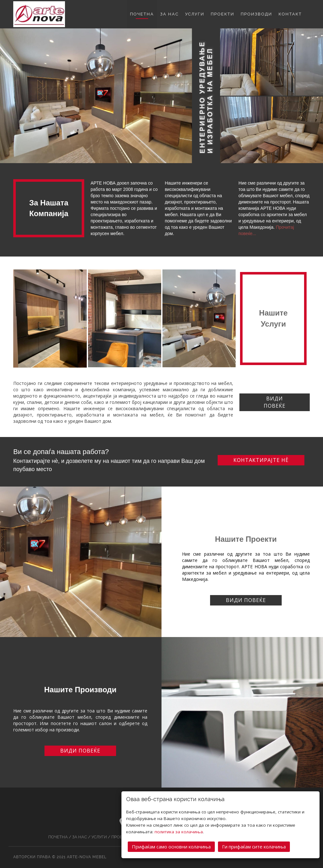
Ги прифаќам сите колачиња (254, 846)
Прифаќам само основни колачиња (171, 846)
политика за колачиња (179, 831)
